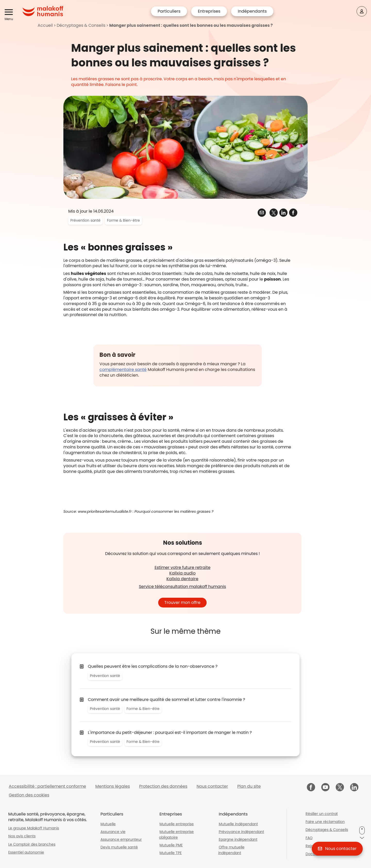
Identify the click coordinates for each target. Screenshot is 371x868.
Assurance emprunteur (121, 839)
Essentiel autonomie (26, 852)
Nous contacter (212, 786)
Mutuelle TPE (171, 853)
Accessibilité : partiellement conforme (47, 786)
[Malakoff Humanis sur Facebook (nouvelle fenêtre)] (311, 788)
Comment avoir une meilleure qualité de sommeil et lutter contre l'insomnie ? (166, 700)
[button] (10, 12)
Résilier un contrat (322, 814)
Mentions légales (113, 786)
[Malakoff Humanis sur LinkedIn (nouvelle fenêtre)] (354, 788)
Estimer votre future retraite (183, 567)
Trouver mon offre (182, 602)
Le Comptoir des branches (32, 844)
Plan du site (249, 786)
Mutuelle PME (171, 845)
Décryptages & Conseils (81, 25)
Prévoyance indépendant (241, 832)
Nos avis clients (22, 836)
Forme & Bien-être (123, 220)
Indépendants (252, 11)
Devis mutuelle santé (119, 847)
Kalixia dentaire (182, 579)
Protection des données (163, 786)
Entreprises (209, 11)
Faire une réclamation (325, 822)
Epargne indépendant (238, 839)
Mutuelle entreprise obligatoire (176, 835)
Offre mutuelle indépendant (231, 850)
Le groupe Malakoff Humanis (34, 828)
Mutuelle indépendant (238, 824)
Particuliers (169, 11)
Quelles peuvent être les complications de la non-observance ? (153, 666)
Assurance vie (113, 832)
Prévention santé (85, 220)
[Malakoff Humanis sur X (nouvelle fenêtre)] (340, 787)
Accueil (45, 25)
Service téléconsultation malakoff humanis (182, 587)
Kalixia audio (182, 573)
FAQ (309, 838)
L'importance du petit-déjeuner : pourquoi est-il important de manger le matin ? (170, 732)
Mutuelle (108, 824)
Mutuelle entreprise (177, 824)
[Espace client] (362, 11)
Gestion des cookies (29, 795)
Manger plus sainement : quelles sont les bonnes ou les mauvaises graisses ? (191, 25)
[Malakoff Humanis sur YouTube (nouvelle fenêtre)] (325, 788)
